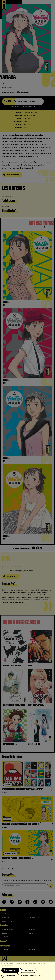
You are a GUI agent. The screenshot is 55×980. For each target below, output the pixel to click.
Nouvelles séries (7, 930)
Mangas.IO (32, 950)
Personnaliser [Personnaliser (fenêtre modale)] (11, 976)
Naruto (4, 914)
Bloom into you (7, 921)
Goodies (5, 933)
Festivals (5, 937)
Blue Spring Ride (34, 918)
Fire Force (5, 918)
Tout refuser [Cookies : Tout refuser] (29, 970)
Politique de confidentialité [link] (31, 976)
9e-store (5, 950)
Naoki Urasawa (7, 88)
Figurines (32, 930)
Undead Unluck (33, 914)
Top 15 (31, 933)
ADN (4, 953)
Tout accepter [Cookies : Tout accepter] (11, 970)
